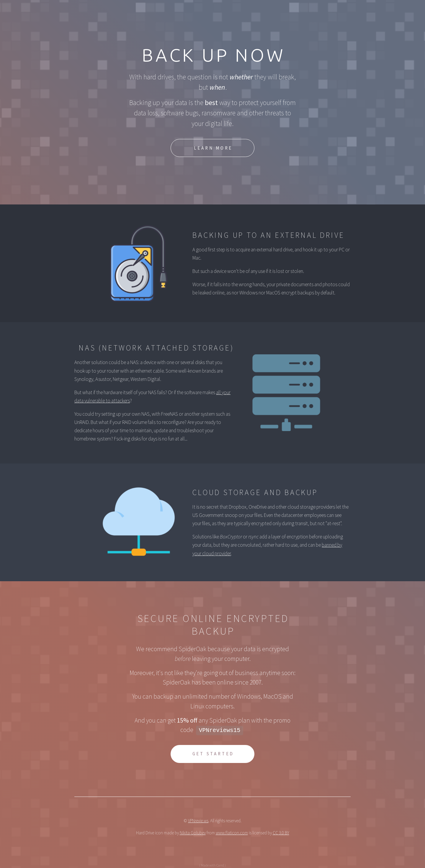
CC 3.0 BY (281, 833)
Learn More (213, 149)
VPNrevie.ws (198, 821)
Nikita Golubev (193, 833)
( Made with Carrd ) (212, 865)
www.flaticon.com (232, 833)
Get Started (213, 754)
